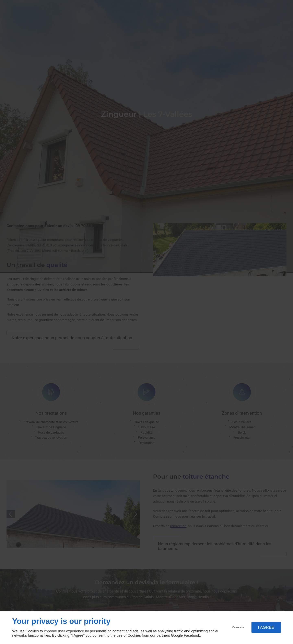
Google (177, 635)
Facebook (192, 635)
